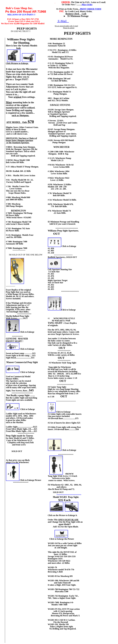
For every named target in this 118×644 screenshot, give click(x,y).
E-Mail (63, 21)
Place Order (87, 5)
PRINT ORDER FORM (91, 9)
